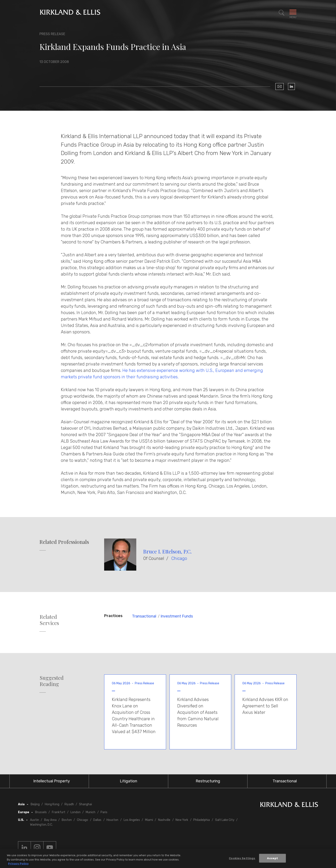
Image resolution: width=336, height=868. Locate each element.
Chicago (179, 558)
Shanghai (85, 804)
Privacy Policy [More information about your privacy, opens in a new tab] (18, 864)
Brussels (41, 812)
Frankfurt (59, 812)
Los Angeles (132, 820)
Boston (67, 820)
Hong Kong (52, 804)
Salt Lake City (225, 820)
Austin (34, 820)
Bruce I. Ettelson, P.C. (167, 551)
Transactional (144, 616)
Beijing (35, 804)
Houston (112, 820)
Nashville (164, 820)
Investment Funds (177, 616)
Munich (91, 812)
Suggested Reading (52, 681)
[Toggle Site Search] (282, 13)
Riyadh (69, 804)
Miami (149, 820)
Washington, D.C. (41, 825)
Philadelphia (202, 820)
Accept (272, 858)
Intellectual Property (52, 781)
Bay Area (50, 820)
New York (182, 820)
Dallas (97, 820)
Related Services (49, 620)
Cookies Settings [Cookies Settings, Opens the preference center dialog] (242, 858)
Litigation (128, 781)
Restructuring (208, 781)
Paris (104, 812)
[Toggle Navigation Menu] (293, 13)
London (76, 812)
